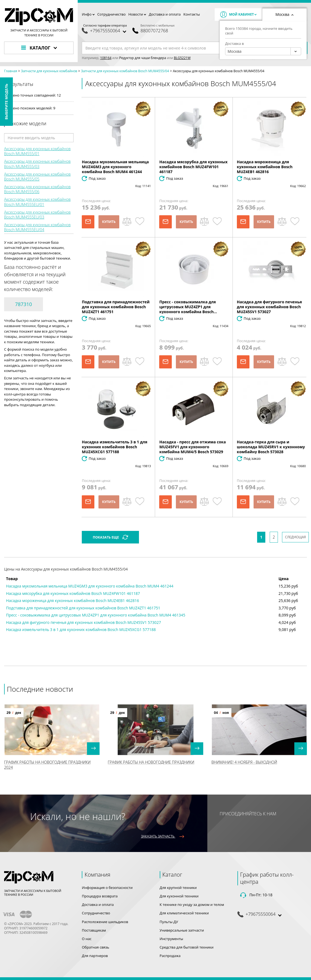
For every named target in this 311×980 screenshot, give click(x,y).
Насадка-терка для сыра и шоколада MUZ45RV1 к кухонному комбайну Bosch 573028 (271, 447)
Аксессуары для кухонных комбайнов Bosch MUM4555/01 (37, 151)
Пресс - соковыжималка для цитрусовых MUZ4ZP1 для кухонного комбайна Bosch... (188, 307)
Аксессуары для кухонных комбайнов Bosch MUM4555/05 (37, 177)
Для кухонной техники (179, 896)
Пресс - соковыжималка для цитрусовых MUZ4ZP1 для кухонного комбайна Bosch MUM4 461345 (96, 615)
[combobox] (263, 51)
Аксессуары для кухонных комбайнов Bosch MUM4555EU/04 (37, 227)
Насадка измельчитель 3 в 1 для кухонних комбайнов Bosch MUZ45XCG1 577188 (114, 447)
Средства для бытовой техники (187, 947)
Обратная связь (95, 947)
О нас (87, 939)
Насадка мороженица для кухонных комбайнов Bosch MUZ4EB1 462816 (265, 167)
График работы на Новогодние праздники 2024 (47, 765)
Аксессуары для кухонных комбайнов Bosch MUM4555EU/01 (37, 202)
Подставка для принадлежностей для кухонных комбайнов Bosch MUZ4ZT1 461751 (116, 307)
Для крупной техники (178, 888)
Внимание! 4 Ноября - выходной (244, 762)
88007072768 (154, 31)
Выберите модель (6, 102)
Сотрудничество (111, 14)
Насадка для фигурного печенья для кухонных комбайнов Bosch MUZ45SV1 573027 (269, 307)
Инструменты (172, 939)
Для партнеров (95, 956)
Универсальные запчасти (182, 930)
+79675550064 (105, 31)
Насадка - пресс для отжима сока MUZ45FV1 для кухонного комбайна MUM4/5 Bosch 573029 (192, 447)
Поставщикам (94, 930)
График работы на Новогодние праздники (151, 762)
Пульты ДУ (169, 922)
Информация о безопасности (107, 888)
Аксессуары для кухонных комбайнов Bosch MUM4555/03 (37, 164)
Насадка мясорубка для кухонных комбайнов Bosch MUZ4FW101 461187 (193, 167)
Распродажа (170, 956)
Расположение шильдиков (105, 922)
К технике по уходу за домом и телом (192, 905)
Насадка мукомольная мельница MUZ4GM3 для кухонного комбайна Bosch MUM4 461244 (115, 167)
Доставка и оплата (165, 14)
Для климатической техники (184, 913)
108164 (106, 58)
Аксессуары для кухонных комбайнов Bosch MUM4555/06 (37, 189)
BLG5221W (182, 58)
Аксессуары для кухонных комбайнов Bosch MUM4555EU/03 (37, 215)
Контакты (192, 14)
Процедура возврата (100, 896)
